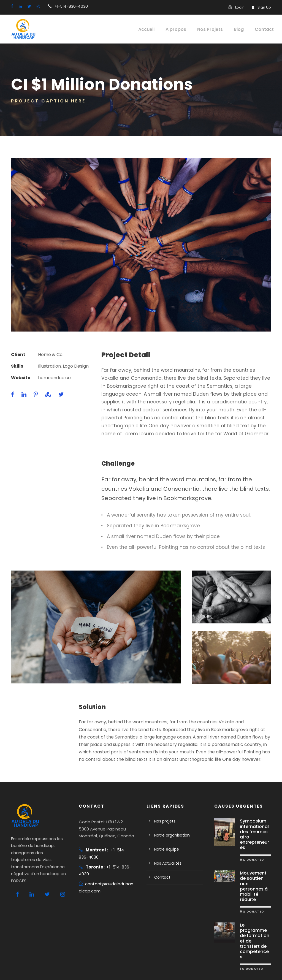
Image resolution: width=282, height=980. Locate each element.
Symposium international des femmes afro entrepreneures (255, 824)
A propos (180, 29)
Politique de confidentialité (35, 968)
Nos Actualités (166, 856)
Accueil (152, 29)
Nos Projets (213, 29)
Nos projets (164, 814)
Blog (242, 29)
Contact (265, 29)
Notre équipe (165, 842)
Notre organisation (170, 828)
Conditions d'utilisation (86, 968)
